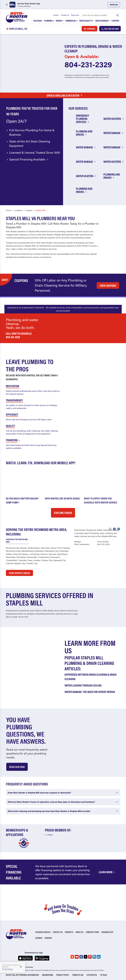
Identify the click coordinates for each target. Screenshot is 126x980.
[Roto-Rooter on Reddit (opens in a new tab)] (72, 957)
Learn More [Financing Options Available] (107, 872)
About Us (79, 932)
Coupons (115, 21)
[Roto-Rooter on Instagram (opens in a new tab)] (94, 957)
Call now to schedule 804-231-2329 (19, 335)
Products (69, 932)
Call (110, 29)
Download (114, 5)
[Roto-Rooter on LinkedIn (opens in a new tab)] (99, 957)
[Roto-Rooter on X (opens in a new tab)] (86, 957)
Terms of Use (78, 975)
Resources (75, 15)
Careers (56, 15)
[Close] (21, 967)
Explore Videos (63, 513)
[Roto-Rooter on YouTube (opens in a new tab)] (77, 957)
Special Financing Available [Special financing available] (29, 159)
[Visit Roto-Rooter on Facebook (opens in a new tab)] (114, 529)
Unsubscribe (48, 975)
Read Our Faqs (17, 766)
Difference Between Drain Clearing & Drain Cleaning (90, 676)
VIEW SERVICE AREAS (19, 573)
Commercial (71, 21)
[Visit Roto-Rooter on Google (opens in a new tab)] (110, 529)
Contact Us (65, 15)
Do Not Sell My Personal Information (22, 975)
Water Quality (86, 21)
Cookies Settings (8, 969)
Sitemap (39, 938)
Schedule (89, 29)
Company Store (92, 932)
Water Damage (102, 21)
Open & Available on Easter (65, 96)
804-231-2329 (88, 64)
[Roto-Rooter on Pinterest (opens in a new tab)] (90, 957)
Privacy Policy (63, 975)
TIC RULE (104, 975)
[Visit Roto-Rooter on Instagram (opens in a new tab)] (119, 529)
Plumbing (49, 21)
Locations (38, 21)
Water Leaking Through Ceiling (83, 685)
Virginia (29, 210)
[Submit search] (118, 15)
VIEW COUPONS (108, 285)
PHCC (50, 835)
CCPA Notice (92, 975)
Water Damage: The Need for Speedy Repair (90, 691)
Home (8, 210)
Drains (59, 21)
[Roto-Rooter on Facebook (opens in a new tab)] (81, 957)
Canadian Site (107, 932)
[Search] (101, 15)
